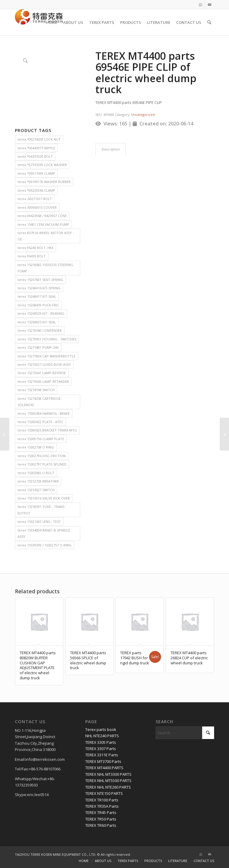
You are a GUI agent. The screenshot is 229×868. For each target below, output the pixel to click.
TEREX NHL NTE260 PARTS (108, 787)
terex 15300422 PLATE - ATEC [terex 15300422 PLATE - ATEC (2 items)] (40, 422)
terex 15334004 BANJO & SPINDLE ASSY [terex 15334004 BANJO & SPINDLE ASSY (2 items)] (44, 533)
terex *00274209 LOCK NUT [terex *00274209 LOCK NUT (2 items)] (39, 139)
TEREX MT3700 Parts (103, 761)
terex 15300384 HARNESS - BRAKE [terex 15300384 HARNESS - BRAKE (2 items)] (44, 413)
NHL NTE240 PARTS (102, 736)
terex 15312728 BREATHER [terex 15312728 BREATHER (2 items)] (38, 481)
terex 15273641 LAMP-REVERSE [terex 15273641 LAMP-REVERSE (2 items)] (42, 373)
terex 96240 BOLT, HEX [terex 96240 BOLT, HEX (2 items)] (35, 248)
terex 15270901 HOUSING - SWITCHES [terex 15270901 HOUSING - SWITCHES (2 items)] (47, 339)
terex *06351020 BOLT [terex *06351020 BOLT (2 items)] (35, 156)
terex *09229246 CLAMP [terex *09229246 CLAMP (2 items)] (36, 190)
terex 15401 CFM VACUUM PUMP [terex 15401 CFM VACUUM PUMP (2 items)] (43, 224)
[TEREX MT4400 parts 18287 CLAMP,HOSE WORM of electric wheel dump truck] (224, 434)
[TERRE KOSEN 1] (39, 22)
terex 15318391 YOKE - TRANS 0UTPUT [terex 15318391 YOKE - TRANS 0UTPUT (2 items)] (41, 510)
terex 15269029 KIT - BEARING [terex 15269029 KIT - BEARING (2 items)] (41, 313)
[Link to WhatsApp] (201, 4)
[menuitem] (51, 22)
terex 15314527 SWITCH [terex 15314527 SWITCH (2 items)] (36, 490)
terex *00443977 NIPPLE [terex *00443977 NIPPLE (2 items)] (36, 148)
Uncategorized (143, 115)
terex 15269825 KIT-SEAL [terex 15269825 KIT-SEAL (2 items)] (37, 322)
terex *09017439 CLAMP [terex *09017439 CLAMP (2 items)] (36, 173)
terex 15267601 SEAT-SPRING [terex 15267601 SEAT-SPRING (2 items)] (40, 280)
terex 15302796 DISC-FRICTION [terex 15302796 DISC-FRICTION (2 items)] (42, 456)
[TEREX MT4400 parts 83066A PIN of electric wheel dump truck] (5, 434)
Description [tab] (111, 149)
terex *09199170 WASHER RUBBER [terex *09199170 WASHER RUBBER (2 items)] (44, 182)
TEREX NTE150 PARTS (104, 793)
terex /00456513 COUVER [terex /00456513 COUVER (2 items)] (37, 207)
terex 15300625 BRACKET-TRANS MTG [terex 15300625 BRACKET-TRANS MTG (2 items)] (47, 430)
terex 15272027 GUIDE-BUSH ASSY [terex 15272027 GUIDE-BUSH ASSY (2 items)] (44, 364)
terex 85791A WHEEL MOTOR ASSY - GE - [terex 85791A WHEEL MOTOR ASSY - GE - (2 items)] (46, 236)
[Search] (209, 22)
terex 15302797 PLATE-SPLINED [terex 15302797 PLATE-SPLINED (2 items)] (42, 464)
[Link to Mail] (210, 4)
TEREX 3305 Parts (101, 742)
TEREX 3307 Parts (101, 749)
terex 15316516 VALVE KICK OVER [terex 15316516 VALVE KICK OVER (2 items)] (44, 498)
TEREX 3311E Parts (102, 755)
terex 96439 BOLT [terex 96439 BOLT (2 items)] (32, 256)
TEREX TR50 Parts (101, 819)
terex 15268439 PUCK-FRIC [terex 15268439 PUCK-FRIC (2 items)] (38, 305)
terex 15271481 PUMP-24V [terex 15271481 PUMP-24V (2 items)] (38, 347)
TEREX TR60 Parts (101, 825)
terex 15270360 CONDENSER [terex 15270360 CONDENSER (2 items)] (40, 330)
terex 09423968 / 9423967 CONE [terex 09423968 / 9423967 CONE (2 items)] (42, 216)
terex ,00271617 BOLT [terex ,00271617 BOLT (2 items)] (35, 199)
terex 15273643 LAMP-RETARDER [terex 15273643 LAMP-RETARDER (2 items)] (43, 381)
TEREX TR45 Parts (101, 812)
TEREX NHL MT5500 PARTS (108, 781)
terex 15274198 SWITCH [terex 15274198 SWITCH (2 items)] (36, 390)
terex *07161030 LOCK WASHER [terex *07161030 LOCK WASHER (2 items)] (42, 165)
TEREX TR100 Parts (102, 800)
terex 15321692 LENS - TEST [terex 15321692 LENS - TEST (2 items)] (39, 521)
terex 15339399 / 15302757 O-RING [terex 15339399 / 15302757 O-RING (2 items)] (45, 545)
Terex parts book (101, 729)
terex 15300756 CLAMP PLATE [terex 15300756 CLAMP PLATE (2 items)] (41, 439)
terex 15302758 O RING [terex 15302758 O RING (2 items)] (36, 447)
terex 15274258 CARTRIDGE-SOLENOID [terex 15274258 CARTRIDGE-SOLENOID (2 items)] (40, 402)
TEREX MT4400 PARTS (104, 768)
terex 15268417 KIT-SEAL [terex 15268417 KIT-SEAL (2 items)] (37, 296)
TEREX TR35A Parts (102, 806)
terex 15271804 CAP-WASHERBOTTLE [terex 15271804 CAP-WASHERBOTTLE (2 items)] (47, 356)
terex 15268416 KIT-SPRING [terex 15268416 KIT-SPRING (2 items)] (39, 288)
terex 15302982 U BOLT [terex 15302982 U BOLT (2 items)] (36, 473)
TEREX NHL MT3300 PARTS (108, 774)
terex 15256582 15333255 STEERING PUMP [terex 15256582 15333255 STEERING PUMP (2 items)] (45, 268)
